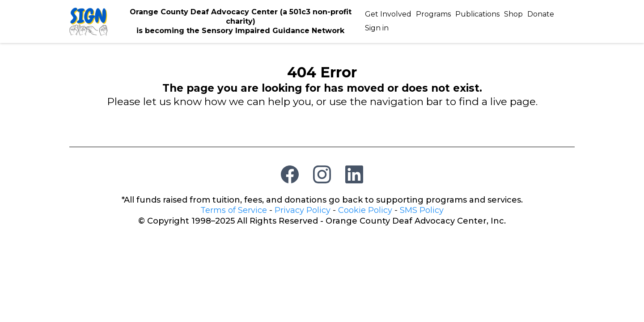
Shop (513, 14)
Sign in (377, 28)
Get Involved (388, 14)
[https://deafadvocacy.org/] (89, 21)
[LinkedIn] (354, 174)
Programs (433, 14)
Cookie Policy (365, 210)
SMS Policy (422, 210)
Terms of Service (234, 210)
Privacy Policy (303, 210)
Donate (541, 14)
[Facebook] (290, 174)
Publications (477, 14)
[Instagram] (322, 174)
